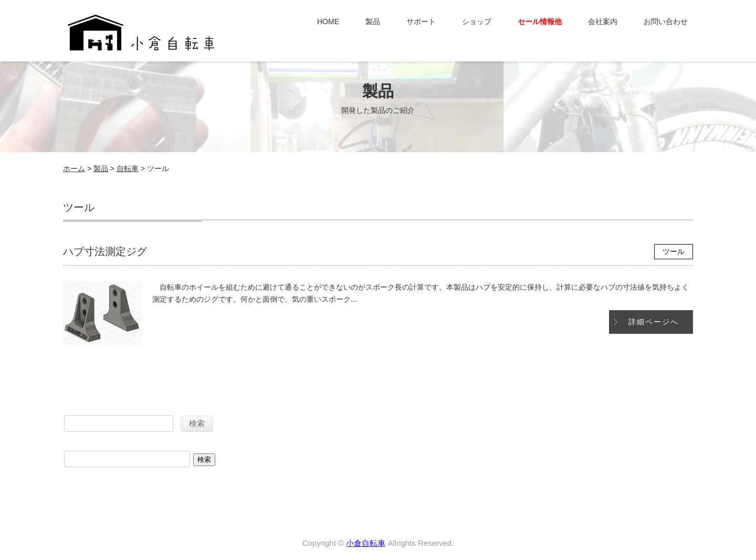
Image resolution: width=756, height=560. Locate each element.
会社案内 (603, 22)
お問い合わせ (666, 22)
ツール (674, 251)
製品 (373, 22)
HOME (328, 22)
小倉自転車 (366, 543)
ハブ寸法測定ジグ (105, 251)
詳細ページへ (654, 322)
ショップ (477, 22)
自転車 (128, 168)
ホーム (74, 168)
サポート (421, 22)
